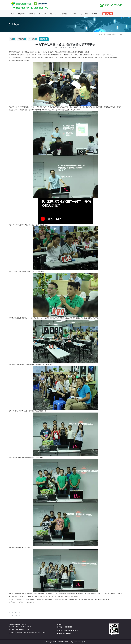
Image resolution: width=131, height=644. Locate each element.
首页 (12, 14)
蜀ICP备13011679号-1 (23, 630)
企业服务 (32, 14)
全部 (13, 39)
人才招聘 (85, 14)
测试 (83, 642)
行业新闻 (33, 39)
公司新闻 (22, 39)
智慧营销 (21, 14)
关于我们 (64, 14)
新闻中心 (53, 14)
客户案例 (42, 14)
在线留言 (95, 14)
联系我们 (74, 14)
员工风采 (119, 34)
